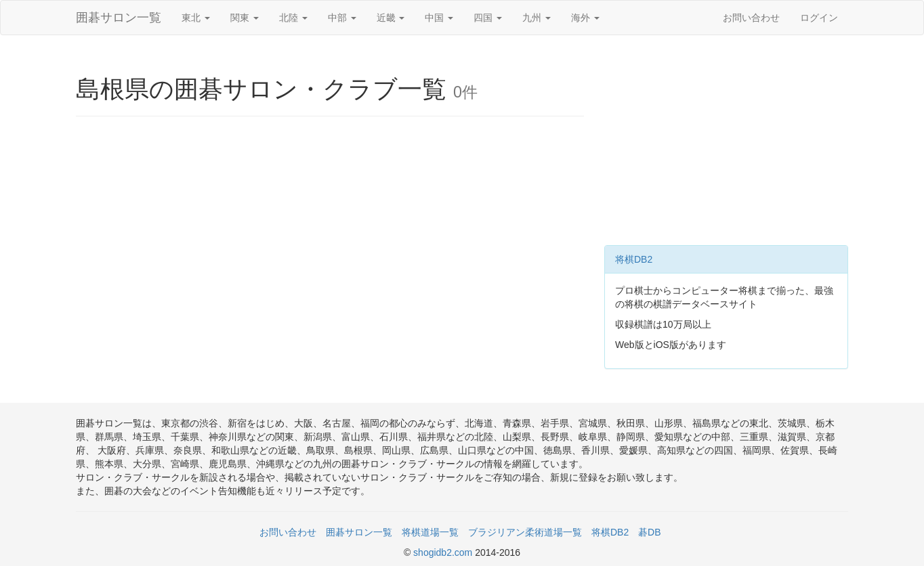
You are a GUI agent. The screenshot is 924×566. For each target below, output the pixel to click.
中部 (342, 18)
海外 (585, 18)
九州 (537, 18)
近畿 (391, 18)
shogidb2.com (444, 552)
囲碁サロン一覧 (119, 18)
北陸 (293, 18)
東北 (196, 18)
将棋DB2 (634, 259)
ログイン (819, 18)
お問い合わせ (751, 18)
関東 (245, 18)
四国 (488, 18)
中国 (439, 18)
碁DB (649, 532)
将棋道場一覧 (430, 532)
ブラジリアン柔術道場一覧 (525, 532)
